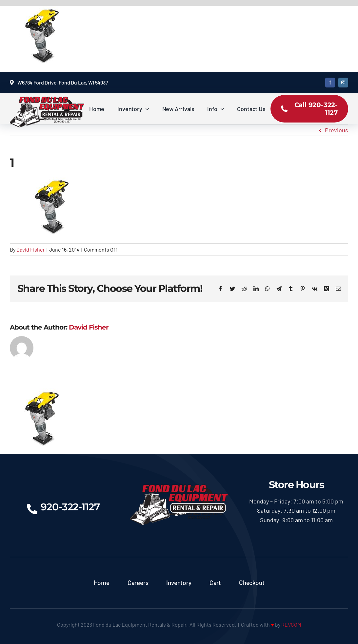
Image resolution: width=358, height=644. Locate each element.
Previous (337, 130)
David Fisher (31, 249)
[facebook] (330, 83)
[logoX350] (47, 100)
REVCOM (291, 625)
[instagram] (343, 83)
